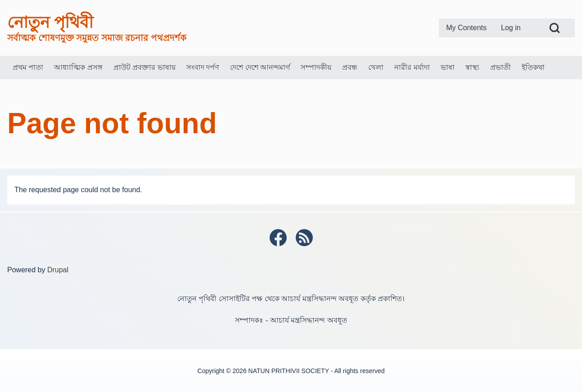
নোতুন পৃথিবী (50, 22)
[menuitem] (466, 28)
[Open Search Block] (555, 28)
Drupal (58, 270)
